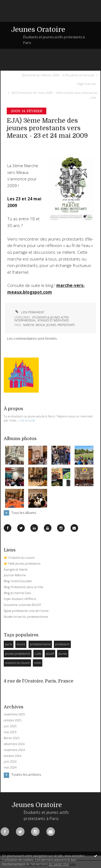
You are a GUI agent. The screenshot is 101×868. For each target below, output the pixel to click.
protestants (66, 325)
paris (9, 644)
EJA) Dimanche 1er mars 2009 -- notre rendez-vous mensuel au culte (55, 95)
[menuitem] (59, 75)
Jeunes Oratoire (38, 30)
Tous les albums (24, 513)
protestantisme (40, 644)
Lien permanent (29, 312)
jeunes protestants (18, 653)
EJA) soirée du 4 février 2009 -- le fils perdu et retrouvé (58, 75)
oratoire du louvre (17, 663)
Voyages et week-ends (53, 320)
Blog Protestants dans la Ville (23, 587)
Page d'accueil (87, 84)
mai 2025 (10, 732)
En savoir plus (59, 864)
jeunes (51, 325)
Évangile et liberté (16, 569)
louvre (21, 644)
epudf (50, 653)
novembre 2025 (14, 714)
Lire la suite (27, 420)
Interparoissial (25, 320)
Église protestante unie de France (26, 611)
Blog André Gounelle (18, 581)
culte (38, 653)
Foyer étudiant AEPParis (20, 599)
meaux (40, 325)
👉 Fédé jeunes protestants (22, 563)
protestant (62, 644)
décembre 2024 (14, 744)
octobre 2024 (13, 756)
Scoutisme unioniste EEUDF (22, 605)
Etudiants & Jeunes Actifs (50, 317)
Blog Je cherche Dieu (18, 593)
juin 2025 (10, 726)
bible (38, 663)
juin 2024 (10, 761)
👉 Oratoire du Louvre (19, 557)
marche (29, 325)
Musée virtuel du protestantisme (26, 617)
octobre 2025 (13, 720)
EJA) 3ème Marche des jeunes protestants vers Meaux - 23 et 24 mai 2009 (47, 128)
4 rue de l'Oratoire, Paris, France (39, 681)
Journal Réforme (15, 575)
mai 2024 (10, 767)
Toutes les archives (26, 775)
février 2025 (12, 738)
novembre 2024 (14, 750)
